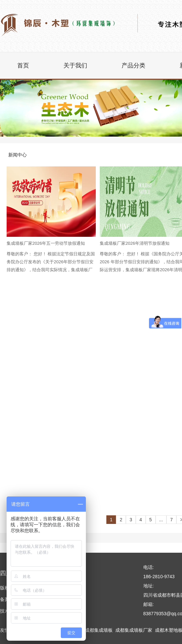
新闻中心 (18, 155)
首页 (23, 65)
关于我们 (75, 65)
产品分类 (133, 65)
